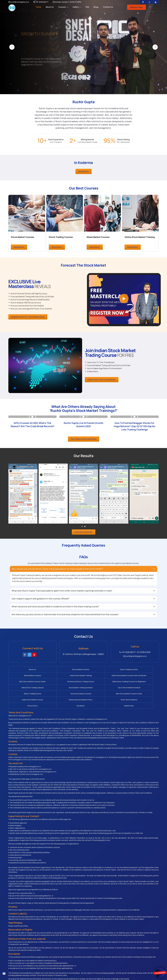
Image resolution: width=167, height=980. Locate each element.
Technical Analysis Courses (113, 684)
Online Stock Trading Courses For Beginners (113, 677)
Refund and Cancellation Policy (53, 690)
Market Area (23, 696)
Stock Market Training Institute (23, 684)
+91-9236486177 (41, 2)
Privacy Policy (113, 690)
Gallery (77, 7)
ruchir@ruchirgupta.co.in (19, 2)
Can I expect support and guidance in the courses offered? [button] (40, 599)
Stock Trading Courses (61, 237)
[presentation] (12, 47)
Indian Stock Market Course (23, 690)
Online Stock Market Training (140, 237)
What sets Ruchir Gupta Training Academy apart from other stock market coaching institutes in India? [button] (62, 591)
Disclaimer (143, 690)
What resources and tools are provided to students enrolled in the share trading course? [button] (55, 606)
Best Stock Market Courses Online (53, 677)
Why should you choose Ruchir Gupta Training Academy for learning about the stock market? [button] (57, 569)
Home (39, 7)
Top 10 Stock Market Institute (53, 684)
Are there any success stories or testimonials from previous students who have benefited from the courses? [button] (65, 614)
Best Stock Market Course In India (143, 684)
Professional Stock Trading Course (83, 677)
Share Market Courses (98, 237)
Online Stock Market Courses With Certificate (23, 677)
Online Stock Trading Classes (143, 677)
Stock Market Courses (22, 237)
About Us (50, 7)
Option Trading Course (83, 684)
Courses (63, 7)
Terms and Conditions (83, 690)
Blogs (96, 7)
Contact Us (108, 7)
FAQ (87, 7)
